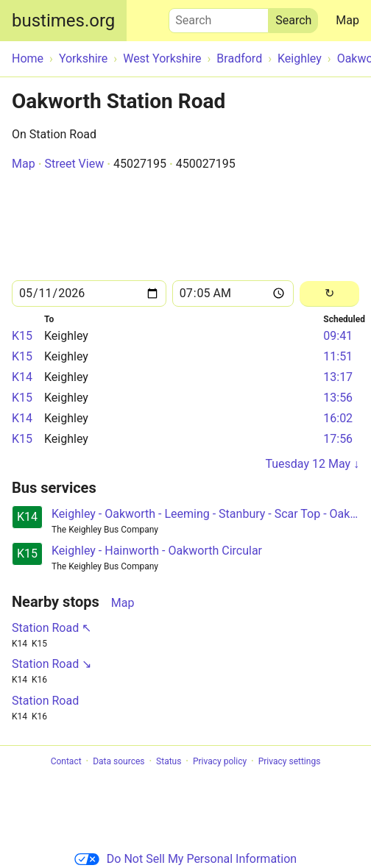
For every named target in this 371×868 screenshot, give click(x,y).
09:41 (338, 336)
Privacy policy (220, 761)
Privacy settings (290, 761)
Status (169, 761)
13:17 (338, 377)
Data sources (119, 761)
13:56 (338, 398)
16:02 (338, 418)
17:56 (338, 439)
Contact (66, 761)
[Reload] (329, 294)
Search (219, 17)
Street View (74, 164)
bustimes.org (63, 21)
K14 (22, 377)
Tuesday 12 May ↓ (312, 464)
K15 (22, 336)
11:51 (338, 356)
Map (347, 20)
